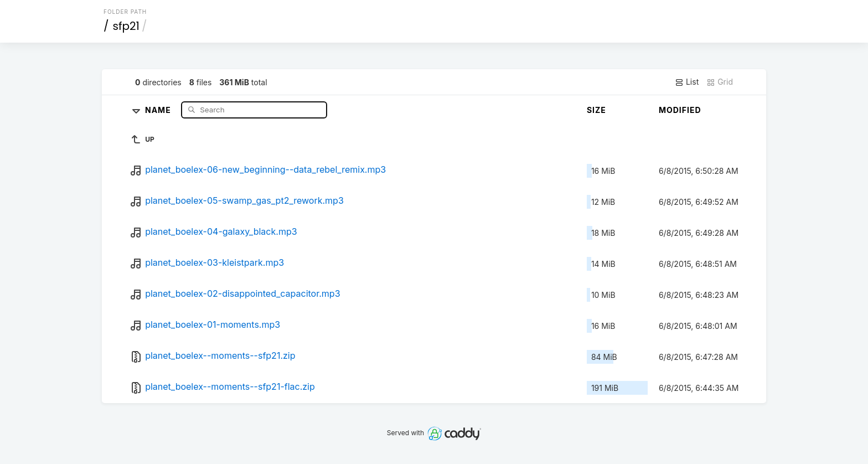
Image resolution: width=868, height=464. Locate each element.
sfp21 (126, 26)
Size (596, 110)
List (687, 82)
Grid (720, 82)
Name (159, 109)
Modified (680, 110)
